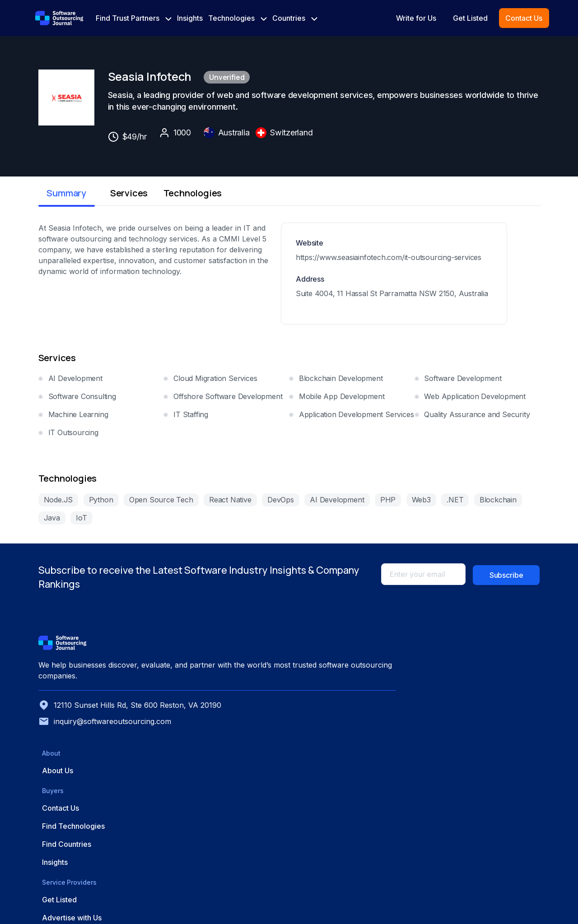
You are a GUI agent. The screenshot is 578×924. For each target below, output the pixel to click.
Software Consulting (79, 471)
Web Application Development (477, 471)
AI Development (72, 453)
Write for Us (416, 18)
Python (100, 585)
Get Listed (470, 18)
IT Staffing (189, 489)
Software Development (464, 453)
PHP (397, 585)
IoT (135, 605)
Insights (190, 18)
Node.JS (55, 585)
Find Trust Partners (134, 18)
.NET (468, 585)
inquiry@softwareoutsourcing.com (102, 842)
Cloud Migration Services (214, 453)
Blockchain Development (341, 453)
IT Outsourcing (70, 507)
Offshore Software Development (226, 471)
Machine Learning (75, 489)
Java (104, 605)
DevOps (286, 585)
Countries (295, 18)
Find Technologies (413, 779)
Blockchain (59, 605)
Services (168, 228)
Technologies (238, 18)
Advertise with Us (498, 779)
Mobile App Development (342, 471)
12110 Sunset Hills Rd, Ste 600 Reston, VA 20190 (115, 821)
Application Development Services (357, 489)
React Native (233, 585)
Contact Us (524, 18)
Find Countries (407, 797)
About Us (312, 761)
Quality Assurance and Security (479, 489)
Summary (75, 228)
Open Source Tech (162, 585)
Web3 (433, 585)
